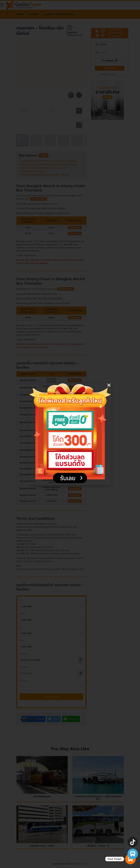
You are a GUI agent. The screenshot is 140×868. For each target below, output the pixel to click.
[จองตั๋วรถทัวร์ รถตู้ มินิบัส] (133, 854)
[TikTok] (133, 842)
